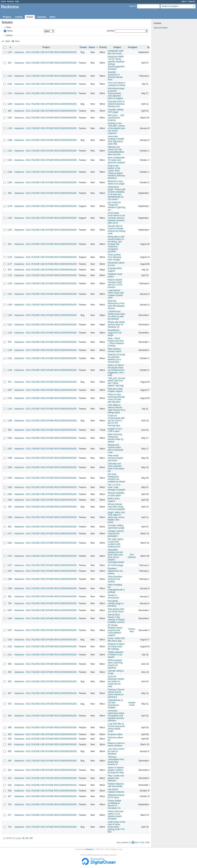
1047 (10, 610)
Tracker (83, 47)
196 (10, 507)
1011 (10, 655)
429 (10, 804)
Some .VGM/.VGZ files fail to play (116, 640)
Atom (137, 842)
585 (10, 761)
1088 (10, 517)
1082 (10, 543)
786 (10, 603)
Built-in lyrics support (114, 500)
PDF (148, 842)
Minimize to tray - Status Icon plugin (116, 182)
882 (10, 527)
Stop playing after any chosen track (116, 610)
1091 (10, 500)
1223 (10, 52)
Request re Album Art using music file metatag (116, 646)
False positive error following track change (114, 257)
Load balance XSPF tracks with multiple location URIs (116, 294)
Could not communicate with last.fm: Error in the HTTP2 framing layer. (116, 421)
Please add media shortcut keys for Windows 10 (116, 325)
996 (10, 664)
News (53, 17)
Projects (11, 1)
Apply (8, 41)
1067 (10, 571)
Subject (117, 47)
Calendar (41, 17)
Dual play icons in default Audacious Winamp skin (116, 104)
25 (23, 838)
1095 (10, 487)
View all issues (161, 28)
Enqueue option (115, 734)
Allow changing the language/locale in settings (116, 588)
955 (10, 734)
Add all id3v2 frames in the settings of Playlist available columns (116, 618)
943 (10, 244)
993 (10, 681)
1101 (10, 325)
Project (46, 47)
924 (10, 770)
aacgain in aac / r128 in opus (115, 430)
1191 (10, 160)
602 (10, 63)
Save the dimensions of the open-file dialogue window (116, 305)
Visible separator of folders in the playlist (116, 655)
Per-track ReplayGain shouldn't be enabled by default (116, 478)
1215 (10, 93)
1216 (10, 84)
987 (10, 693)
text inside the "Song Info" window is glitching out (116, 206)
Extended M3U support (115, 270)
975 (10, 704)
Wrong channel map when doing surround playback (116, 507)
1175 (10, 257)
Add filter (111, 31)
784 (10, 827)
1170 (10, 275)
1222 (10, 76)
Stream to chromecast (113, 597)
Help (17, 1)
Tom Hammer (132, 556)
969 (10, 193)
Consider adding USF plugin (115, 111)
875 (10, 270)
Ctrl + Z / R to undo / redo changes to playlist (116, 487)
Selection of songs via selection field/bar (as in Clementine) (116, 358)
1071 (10, 534)
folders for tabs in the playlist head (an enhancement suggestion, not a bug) (116, 370)
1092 (10, 494)
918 (10, 785)
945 (10, 744)
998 (10, 430)
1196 (10, 172)
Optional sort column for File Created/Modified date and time (116, 151)
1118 (10, 128)
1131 (10, 358)
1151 (10, 294)
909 (10, 716)
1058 (10, 588)
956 (10, 597)
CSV (142, 842)
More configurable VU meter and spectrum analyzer (116, 160)
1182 (10, 218)
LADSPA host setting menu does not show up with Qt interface (116, 315)
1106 (10, 421)
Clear (17, 41)
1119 (10, 409)
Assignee (132, 47)
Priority (103, 47)
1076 (10, 556)
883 (10, 111)
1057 (10, 390)
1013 (10, 646)
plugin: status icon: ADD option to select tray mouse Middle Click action (116, 517)
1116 (10, 283)
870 (10, 342)
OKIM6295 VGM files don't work (115, 52)
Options (9, 35)
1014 (10, 640)
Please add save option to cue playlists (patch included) (116, 815)
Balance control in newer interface (116, 744)
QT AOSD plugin (116, 565)
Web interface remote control (115, 350)
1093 (10, 438)
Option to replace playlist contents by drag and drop (116, 770)
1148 (10, 305)
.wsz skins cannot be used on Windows (116, 751)
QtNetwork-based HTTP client (116, 796)
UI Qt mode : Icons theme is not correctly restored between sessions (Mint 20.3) (116, 218)
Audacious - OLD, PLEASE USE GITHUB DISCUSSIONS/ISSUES (46, 52)
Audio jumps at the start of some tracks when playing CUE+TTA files (116, 827)
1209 (10, 104)
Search (132, 6)
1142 (10, 333)
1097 (10, 449)
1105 (10, 315)
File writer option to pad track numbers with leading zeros (115, 543)
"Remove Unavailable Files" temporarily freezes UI (116, 761)
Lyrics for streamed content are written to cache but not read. (116, 681)
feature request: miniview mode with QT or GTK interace (115, 283)
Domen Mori (132, 630)
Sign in (184, 1)
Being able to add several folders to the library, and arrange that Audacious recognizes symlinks (116, 244)
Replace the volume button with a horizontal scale (115, 449)
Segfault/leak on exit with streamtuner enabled (115, 704)
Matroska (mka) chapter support (115, 390)
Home (3, 1)
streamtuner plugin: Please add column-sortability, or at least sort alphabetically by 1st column (116, 193)
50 (27, 838)
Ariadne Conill (132, 704)
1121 (10, 398)
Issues (30, 17)
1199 (10, 140)
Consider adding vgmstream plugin (116, 527)
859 (10, 751)
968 (10, 728)
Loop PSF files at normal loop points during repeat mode (116, 728)
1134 (10, 350)
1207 (10, 118)
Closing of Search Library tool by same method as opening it (116, 693)
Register (192, 1)
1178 (10, 206)
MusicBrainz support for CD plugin (115, 333)
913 (10, 778)
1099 (10, 478)
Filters (9, 27)
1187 (10, 230)
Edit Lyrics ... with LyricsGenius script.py (116, 118)
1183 (10, 182)
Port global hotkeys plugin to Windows (116, 603)
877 (10, 815)
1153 (10, 151)
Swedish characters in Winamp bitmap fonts (115, 76)
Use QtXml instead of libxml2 (116, 791)
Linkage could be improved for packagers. (116, 534)
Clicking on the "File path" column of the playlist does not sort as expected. (116, 128)
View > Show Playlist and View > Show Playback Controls (116, 342)
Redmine (90, 849)
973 (10, 382)
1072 (10, 565)
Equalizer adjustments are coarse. (115, 571)
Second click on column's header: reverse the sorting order (116, 230)
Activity (19, 17)
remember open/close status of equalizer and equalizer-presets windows (116, 716)
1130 (10, 370)
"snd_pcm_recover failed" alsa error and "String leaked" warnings (117, 382)
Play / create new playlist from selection (116, 778)
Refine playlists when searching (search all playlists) (115, 664)
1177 (10, 264)
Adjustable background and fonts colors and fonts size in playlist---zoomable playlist (116, 556)
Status (10, 31)
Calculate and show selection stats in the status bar (116, 467)
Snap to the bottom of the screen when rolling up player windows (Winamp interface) (116, 172)
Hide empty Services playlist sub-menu (115, 458)
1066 (10, 579)
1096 (10, 467)
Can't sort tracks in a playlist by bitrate (116, 84)
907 (10, 796)
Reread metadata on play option (116, 494)
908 (10, 791)
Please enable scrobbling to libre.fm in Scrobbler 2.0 (114, 804)
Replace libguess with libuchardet (116, 785)
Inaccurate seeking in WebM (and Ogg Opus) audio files (116, 140)
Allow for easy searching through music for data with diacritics (116, 398)
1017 (10, 630)
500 (10, 739)
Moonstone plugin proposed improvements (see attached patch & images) (116, 93)
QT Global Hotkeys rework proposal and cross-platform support (115, 630)
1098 (10, 458)
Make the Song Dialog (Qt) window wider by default (115, 438)
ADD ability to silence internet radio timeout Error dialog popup (116, 409)
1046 (10, 618)
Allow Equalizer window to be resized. (115, 579)
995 (10, 672)
